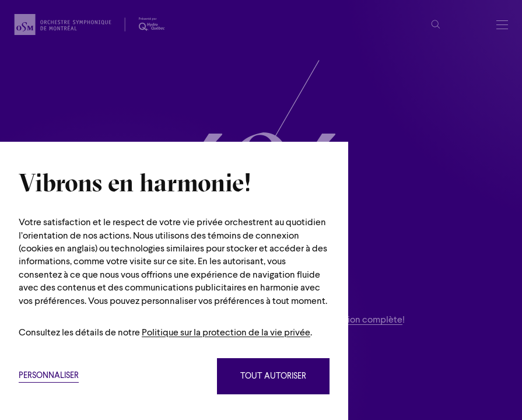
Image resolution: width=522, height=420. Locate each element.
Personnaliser (49, 376)
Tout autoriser (273, 377)
